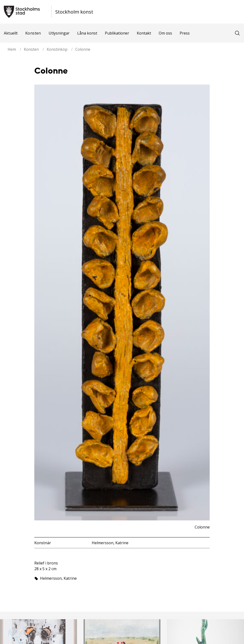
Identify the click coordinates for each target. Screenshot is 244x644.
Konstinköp (57, 49)
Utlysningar (59, 33)
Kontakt (144, 33)
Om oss (165, 33)
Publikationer (117, 33)
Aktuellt (11, 33)
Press (185, 33)
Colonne (83, 49)
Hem (12, 49)
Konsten (33, 33)
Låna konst (87, 33)
